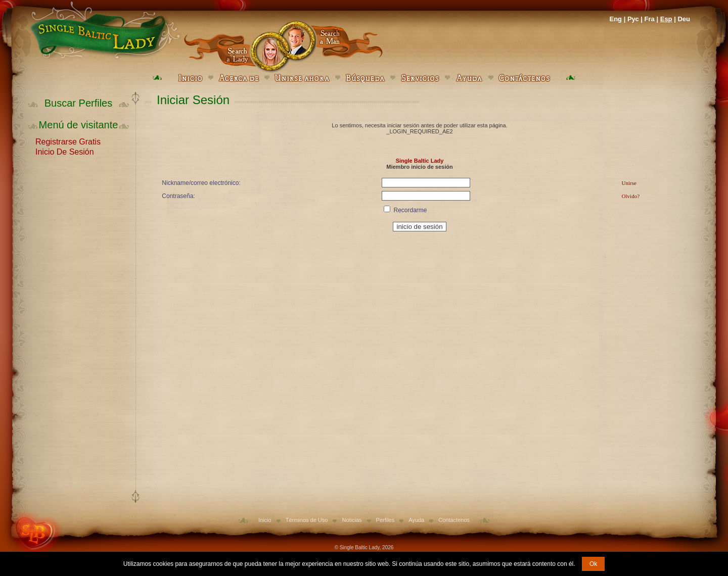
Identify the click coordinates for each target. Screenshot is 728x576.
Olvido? (631, 196)
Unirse (629, 183)
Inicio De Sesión (65, 151)
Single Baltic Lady (420, 161)
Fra (650, 19)
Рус (633, 19)
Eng (616, 19)
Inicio (265, 520)
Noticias (352, 520)
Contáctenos (454, 520)
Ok (593, 564)
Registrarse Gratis (68, 141)
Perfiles (385, 520)
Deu (684, 19)
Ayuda (416, 520)
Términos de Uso (307, 520)
